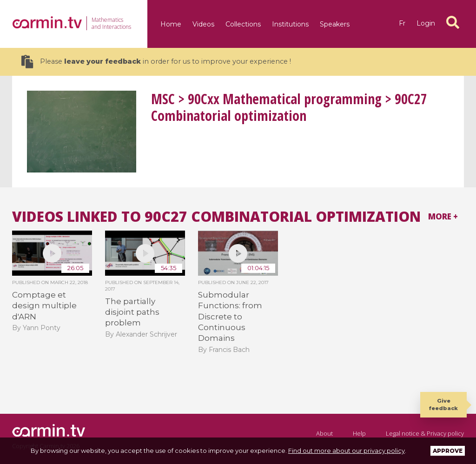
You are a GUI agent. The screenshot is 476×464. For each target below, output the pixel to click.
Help (359, 433)
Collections (243, 24)
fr (402, 23)
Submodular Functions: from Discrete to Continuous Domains (230, 317)
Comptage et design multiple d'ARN (44, 306)
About (324, 433)
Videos (203, 24)
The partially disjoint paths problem (132, 312)
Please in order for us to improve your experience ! (156, 62)
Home (171, 24)
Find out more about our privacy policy (347, 451)
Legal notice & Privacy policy (425, 433)
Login (426, 23)
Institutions (290, 24)
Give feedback (443, 404)
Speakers (335, 24)
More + (443, 216)
